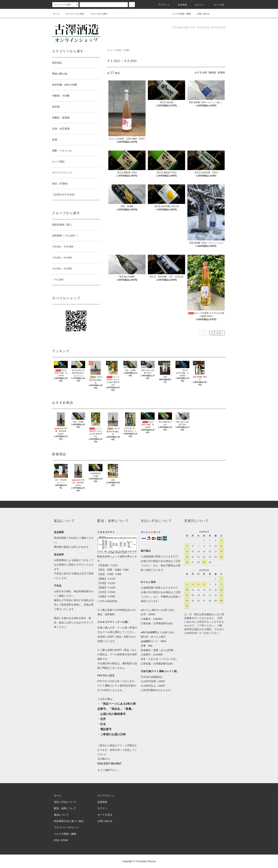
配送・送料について (65, 808)
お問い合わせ (201, 14)
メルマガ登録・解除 (179, 14)
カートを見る (105, 815)
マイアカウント (106, 796)
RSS (56, 840)
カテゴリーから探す (73, 14)
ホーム (56, 14)
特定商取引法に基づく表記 (69, 821)
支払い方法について (65, 802)
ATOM (64, 840)
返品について (61, 815)
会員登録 (180, 5)
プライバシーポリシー (66, 827)
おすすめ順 (201, 72)
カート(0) (217, 5)
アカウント (162, 5)
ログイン (197, 5)
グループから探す (97, 14)
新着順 (221, 72)
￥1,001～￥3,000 (122, 50)
